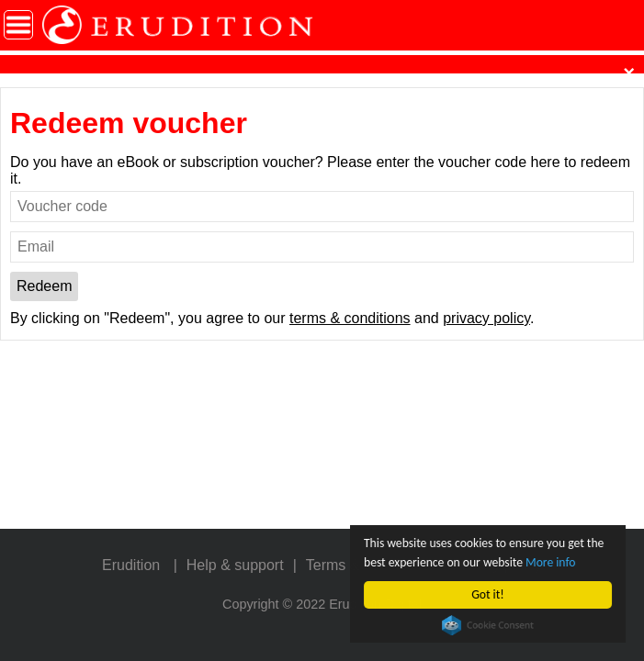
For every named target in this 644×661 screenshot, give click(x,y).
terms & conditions (350, 318)
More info (550, 562)
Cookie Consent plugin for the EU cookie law (488, 625)
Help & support (235, 565)
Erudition (131, 565)
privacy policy (486, 318)
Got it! (487, 594)
